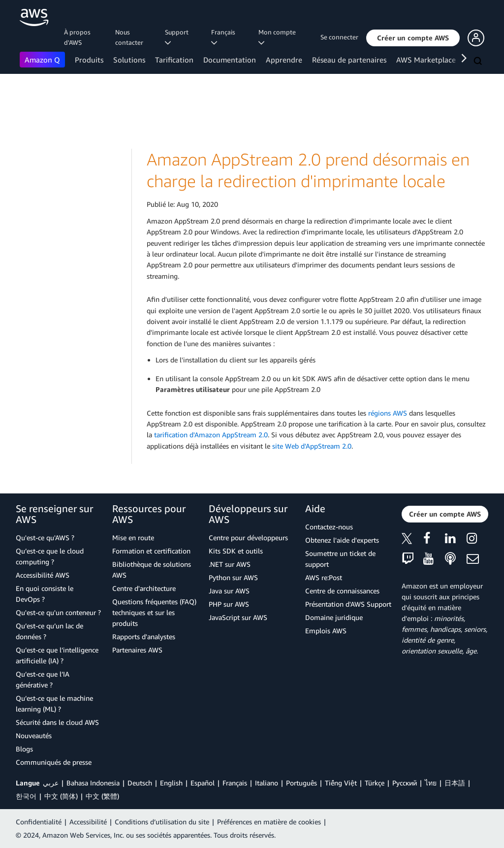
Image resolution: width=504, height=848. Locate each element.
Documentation (230, 60)
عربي (51, 783)
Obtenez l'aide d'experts (342, 540)
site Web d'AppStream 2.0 (312, 446)
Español (203, 783)
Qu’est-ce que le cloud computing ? (50, 556)
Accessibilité (88, 822)
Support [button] (178, 37)
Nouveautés (34, 735)
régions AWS (388, 413)
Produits (89, 60)
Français (235, 783)
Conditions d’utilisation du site (162, 822)
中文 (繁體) (102, 796)
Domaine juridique (334, 617)
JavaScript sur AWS (238, 617)
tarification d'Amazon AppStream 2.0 (211, 435)
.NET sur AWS (230, 564)
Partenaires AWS (137, 650)
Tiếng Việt (341, 783)
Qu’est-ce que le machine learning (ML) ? (54, 703)
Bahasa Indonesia (93, 783)
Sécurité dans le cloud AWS (57, 722)
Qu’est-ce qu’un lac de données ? (49, 631)
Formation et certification (151, 551)
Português (301, 783)
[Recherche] (479, 62)
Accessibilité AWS (43, 575)
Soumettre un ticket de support (340, 559)
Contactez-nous (329, 527)
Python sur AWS (233, 577)
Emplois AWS (326, 631)
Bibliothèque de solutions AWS (152, 570)
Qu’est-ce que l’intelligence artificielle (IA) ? (57, 655)
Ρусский (405, 783)
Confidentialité (39, 822)
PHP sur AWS (229, 604)
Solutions (129, 60)
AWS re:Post (324, 577)
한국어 (26, 796)
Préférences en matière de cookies (269, 822)
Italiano (267, 783)
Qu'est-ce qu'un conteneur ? (58, 612)
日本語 (455, 783)
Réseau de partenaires (349, 60)
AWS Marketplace (426, 60)
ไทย (431, 783)
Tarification (174, 60)
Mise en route (133, 538)
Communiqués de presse (54, 762)
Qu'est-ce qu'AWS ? (45, 538)
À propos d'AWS (77, 37)
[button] (413, 38)
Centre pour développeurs (248, 538)
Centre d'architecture (144, 588)
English (171, 783)
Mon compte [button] (279, 37)
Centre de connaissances (342, 591)
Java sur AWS (229, 591)
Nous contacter (129, 37)
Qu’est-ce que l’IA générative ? (43, 679)
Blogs (24, 749)
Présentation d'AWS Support (348, 604)
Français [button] (225, 37)
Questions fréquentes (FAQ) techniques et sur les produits (154, 612)
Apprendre (284, 60)
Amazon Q (42, 60)
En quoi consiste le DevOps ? (45, 594)
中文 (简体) (61, 796)
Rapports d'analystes (144, 636)
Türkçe (375, 783)
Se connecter (339, 37)
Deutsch (140, 783)
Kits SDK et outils (236, 551)
